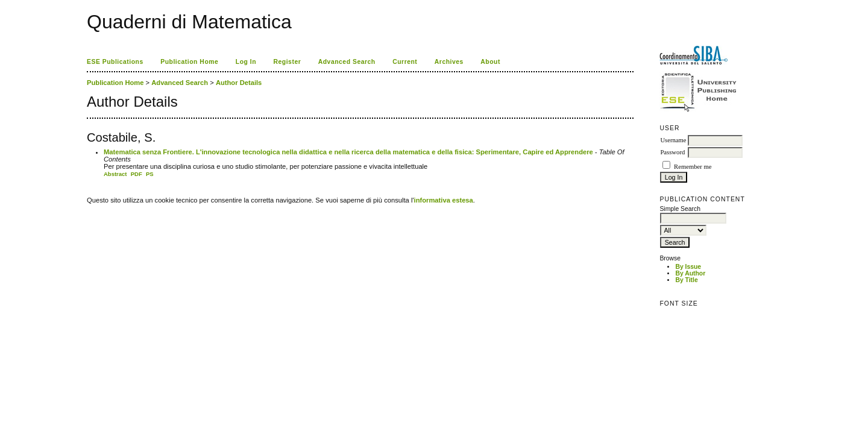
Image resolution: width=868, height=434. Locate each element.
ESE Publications (115, 62)
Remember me (693, 167)
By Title (686, 280)
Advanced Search (347, 62)
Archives (449, 62)
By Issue (688, 267)
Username (673, 140)
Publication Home (189, 62)
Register (288, 62)
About (490, 62)
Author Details (239, 83)
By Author (690, 273)
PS (150, 174)
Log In (246, 62)
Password (672, 152)
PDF (137, 174)
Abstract (115, 174)
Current (405, 62)
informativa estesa (444, 200)
